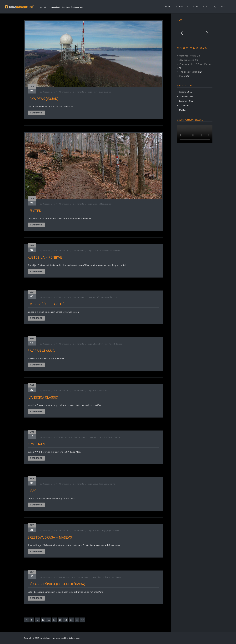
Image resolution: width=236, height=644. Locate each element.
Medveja (96, 92)
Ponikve (116, 250)
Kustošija (97, 250)
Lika (101, 484)
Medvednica (106, 204)
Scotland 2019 (186, 96)
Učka (103, 92)
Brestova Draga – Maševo (50, 537)
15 (71, 620)
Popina (112, 484)
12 (54, 620)
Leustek (96, 204)
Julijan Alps (99, 437)
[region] (195, 33)
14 (66, 620)
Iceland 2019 (186, 92)
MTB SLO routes (63, 437)
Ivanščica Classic (43, 397)
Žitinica (113, 297)
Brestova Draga (100, 530)
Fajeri (110, 530)
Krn (106, 437)
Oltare (96, 344)
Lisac (106, 484)
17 (83, 620)
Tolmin (117, 437)
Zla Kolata (184, 105)
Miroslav (46, 92)
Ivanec (96, 390)
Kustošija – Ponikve (45, 257)
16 (77, 620)
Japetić (96, 297)
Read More (36, 113)
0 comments (78, 92)
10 (43, 620)
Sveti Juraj (104, 344)
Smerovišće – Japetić (46, 304)
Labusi (96, 484)
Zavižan (119, 344)
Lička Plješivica (103, 577)
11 (49, 620)
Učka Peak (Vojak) (43, 99)
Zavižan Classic (41, 351)
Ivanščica (103, 390)
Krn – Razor (38, 444)
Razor (110, 437)
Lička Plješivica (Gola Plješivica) (56, 584)
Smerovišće (104, 297)
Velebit (112, 344)
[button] (182, 33)
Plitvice (118, 577)
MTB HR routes (62, 92)
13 (60, 620)
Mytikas (183, 110)
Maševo (116, 530)
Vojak (108, 92)
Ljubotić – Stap (186, 101)
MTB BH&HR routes (64, 577)
